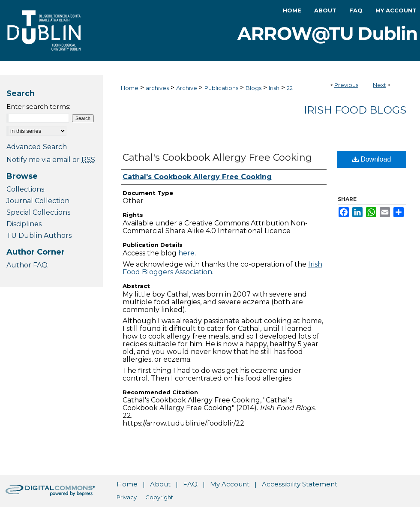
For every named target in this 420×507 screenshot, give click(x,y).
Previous (346, 85)
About (160, 484)
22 (290, 88)
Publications (221, 88)
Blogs (253, 88)
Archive (187, 88)
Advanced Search (37, 147)
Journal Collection (38, 201)
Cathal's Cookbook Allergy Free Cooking (217, 157)
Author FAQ (27, 265)
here (186, 253)
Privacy (127, 497)
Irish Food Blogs (355, 110)
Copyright (159, 497)
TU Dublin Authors (39, 235)
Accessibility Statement (300, 484)
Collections (25, 189)
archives (157, 88)
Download (372, 159)
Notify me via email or (51, 160)
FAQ (190, 484)
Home (130, 88)
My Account (230, 484)
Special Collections (38, 212)
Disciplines (24, 224)
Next (379, 85)
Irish (274, 88)
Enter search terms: (38, 106)
